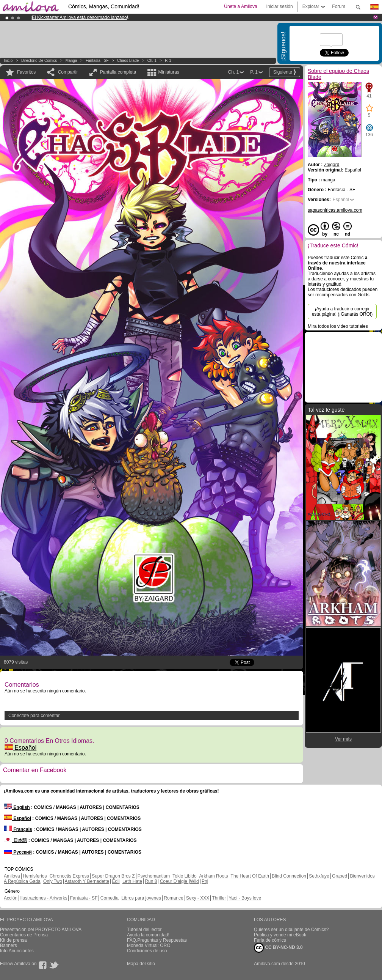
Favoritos (26, 72)
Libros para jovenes (141, 898)
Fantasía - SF (97, 61)
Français (18, 829)
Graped (340, 876)
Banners (9, 945)
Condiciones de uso (147, 951)
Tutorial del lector (144, 930)
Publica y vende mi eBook (280, 935)
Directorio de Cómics (39, 61)
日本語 (15, 840)
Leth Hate (132, 881)
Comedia (110, 898)
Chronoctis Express (69, 876)
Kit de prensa (13, 940)
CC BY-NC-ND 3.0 (278, 948)
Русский (18, 852)
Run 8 (151, 881)
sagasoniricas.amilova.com (335, 210)
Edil (116, 881)
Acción (11, 898)
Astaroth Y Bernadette (87, 881)
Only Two (53, 881)
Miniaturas (168, 72)
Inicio (8, 61)
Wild (194, 881)
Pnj (205, 881)
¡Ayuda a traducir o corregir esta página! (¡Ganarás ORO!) (342, 311)
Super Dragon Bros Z (113, 876)
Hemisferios (35, 876)
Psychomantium (154, 876)
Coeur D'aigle (174, 881)
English (17, 807)
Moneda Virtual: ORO (149, 945)
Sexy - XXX (198, 898)
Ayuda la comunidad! (148, 935)
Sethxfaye (319, 876)
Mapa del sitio (141, 964)
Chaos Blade (128, 61)
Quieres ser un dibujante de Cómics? (291, 930)
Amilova (12, 876)
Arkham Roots (213, 876)
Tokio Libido (184, 876)
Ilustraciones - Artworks (44, 898)
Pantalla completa (118, 72)
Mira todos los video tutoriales (338, 326)
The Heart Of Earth (250, 876)
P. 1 (168, 61)
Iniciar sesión (280, 6)
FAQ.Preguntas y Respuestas (157, 940)
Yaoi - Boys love (245, 898)
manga (71, 61)
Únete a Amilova (240, 6)
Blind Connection (289, 876)
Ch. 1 (152, 61)
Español (20, 748)
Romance (173, 898)
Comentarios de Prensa (24, 935)
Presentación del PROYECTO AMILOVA (41, 930)
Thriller (219, 898)
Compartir (68, 72)
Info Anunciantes (17, 951)
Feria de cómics (270, 940)
